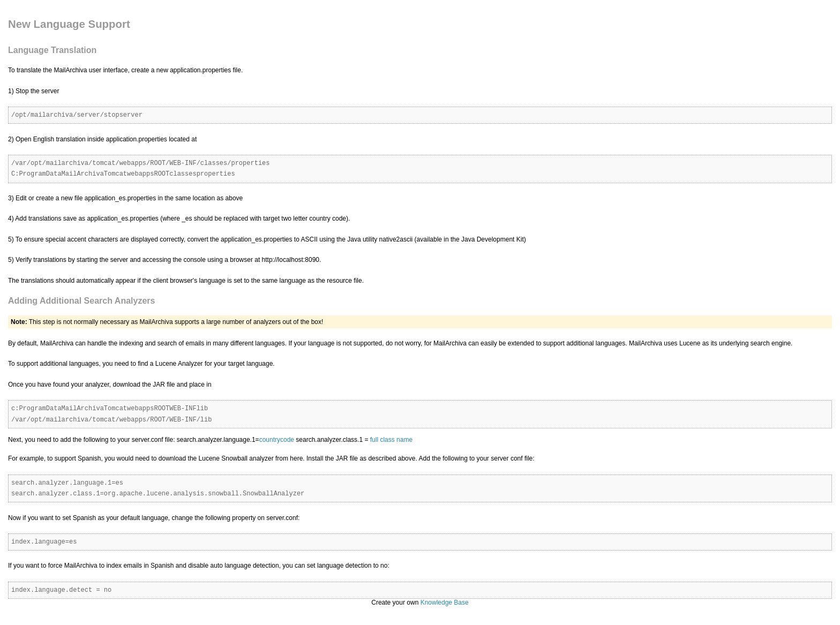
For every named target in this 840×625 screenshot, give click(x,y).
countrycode (277, 440)
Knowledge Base (445, 603)
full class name (391, 440)
